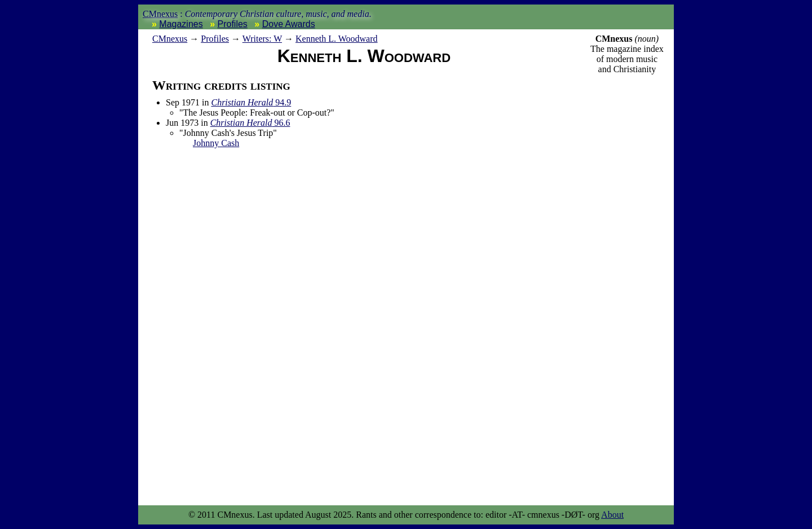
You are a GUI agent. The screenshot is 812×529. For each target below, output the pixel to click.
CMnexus (160, 14)
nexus (170, 39)
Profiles (233, 24)
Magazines (181, 24)
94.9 (251, 102)
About (612, 515)
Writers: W (262, 39)
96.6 (250, 123)
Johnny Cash (216, 143)
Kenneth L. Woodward (337, 39)
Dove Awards (289, 24)
